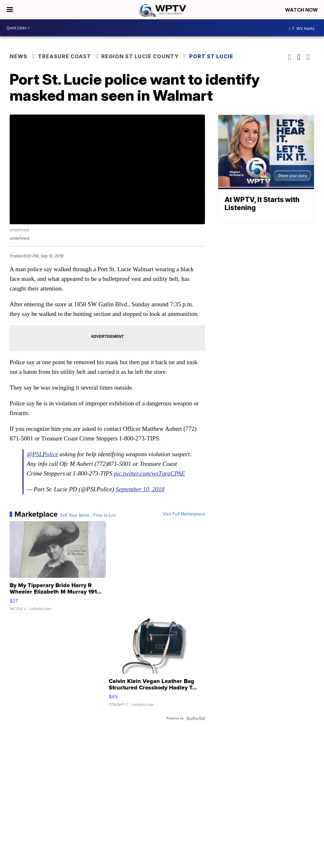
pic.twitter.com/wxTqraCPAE (149, 473)
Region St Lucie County (140, 56)
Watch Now (302, 10)
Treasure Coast (65, 56)
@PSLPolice (42, 454)
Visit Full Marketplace (184, 514)
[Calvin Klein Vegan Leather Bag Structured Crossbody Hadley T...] (157, 665)
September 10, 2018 (140, 489)
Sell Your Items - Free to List (88, 515)
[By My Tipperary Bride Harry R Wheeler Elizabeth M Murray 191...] (58, 569)
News (19, 56)
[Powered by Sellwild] (196, 718)
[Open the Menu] (10, 10)
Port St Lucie (211, 56)
